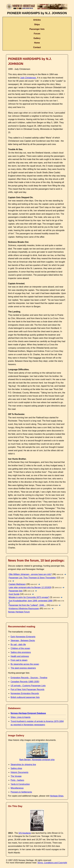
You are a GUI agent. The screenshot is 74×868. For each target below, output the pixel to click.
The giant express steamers (23, 668)
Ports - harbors (17, 780)
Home (37, 43)
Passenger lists (37, 29)
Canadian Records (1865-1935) (25, 682)
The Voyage (16, 776)
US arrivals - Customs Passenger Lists (28, 686)
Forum (37, 34)
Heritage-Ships (57, 796)
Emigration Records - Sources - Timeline (29, 678)
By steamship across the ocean (25, 664)
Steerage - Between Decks (23, 640)
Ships (37, 24)
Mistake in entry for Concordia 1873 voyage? (29, 597)
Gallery (37, 38)
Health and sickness (20, 656)
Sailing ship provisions (21, 652)
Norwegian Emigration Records (25, 693)
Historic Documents (19, 772)
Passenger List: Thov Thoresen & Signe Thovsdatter (32, 578)
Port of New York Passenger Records (27, 689)
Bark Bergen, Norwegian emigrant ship (37, 758)
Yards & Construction (20, 784)
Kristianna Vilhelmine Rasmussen (24, 608)
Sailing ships (16, 768)
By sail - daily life (18, 644)
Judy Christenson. (28, 78)
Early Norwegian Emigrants (23, 637)
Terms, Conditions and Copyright (52, 863)
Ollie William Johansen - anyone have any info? (30, 574)
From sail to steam (19, 660)
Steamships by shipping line (23, 764)
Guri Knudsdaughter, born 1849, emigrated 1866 (30, 601)
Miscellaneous (17, 788)
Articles (37, 20)
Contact (37, 47)
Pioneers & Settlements (21, 792)
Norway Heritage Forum (19, 612)
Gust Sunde (14, 594)
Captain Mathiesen (17, 584)
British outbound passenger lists (25, 697)
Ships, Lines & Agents (21, 717)
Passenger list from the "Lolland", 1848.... (27, 605)
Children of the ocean (20, 648)
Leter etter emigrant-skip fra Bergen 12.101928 (30, 587)
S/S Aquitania (25, 833)
